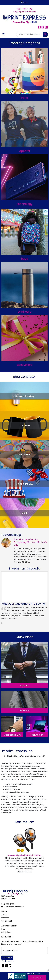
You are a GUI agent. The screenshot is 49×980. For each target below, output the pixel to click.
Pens (24, 98)
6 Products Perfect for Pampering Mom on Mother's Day (30, 542)
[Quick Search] (30, 34)
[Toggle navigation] (4, 34)
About (4, 915)
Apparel (25, 151)
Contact (5, 918)
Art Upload (6, 932)
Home (4, 911)
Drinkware (25, 312)
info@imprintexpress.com (24, 12)
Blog (3, 929)
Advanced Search (9, 926)
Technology (24, 204)
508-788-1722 (25, 9)
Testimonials (7, 921)
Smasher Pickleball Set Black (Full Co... (25, 855)
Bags (24, 259)
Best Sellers (25, 365)
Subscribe (7, 958)
